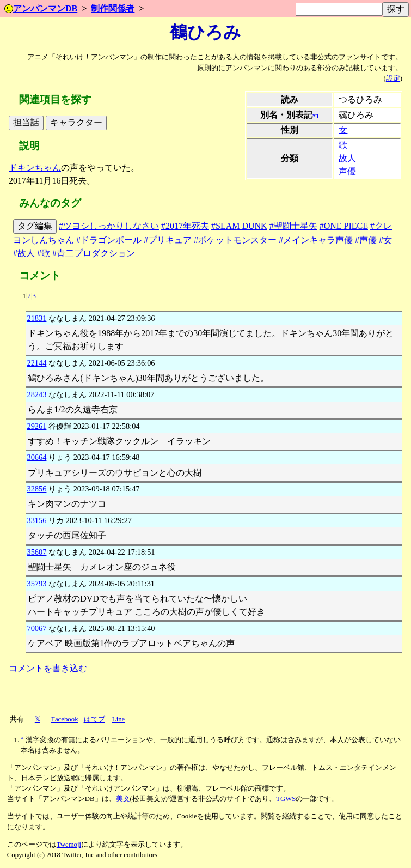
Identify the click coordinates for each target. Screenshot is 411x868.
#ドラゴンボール (109, 240)
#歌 (44, 253)
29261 (36, 426)
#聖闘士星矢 (293, 226)
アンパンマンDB (41, 8)
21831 (36, 318)
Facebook (65, 719)
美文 (123, 799)
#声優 (366, 240)
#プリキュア (168, 240)
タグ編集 (35, 226)
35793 (36, 584)
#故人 (24, 253)
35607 (36, 552)
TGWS (286, 799)
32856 (36, 489)
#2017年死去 (185, 226)
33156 (36, 520)
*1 (316, 116)
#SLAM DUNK (239, 226)
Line (118, 719)
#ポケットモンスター (235, 240)
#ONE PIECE (344, 226)
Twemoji (69, 845)
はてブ (94, 719)
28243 (36, 394)
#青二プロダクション (94, 253)
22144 (36, 363)
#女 (385, 240)
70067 (36, 628)
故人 (347, 158)
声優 (347, 171)
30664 (36, 457)
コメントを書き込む (48, 668)
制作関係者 (113, 8)
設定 (393, 78)
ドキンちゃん (35, 168)
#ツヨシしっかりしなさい (109, 226)
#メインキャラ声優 (316, 240)
